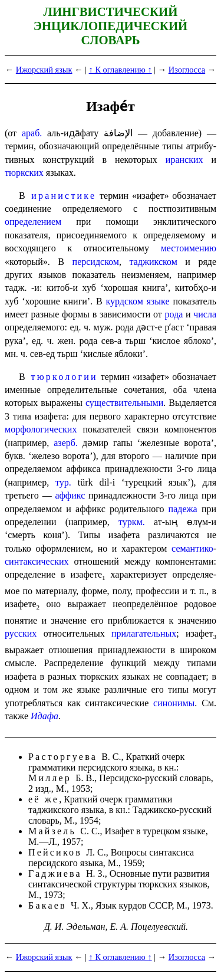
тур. (63, 482)
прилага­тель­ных (144, 633)
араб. (32, 133)
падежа (183, 509)
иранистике (64, 196)
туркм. (132, 522)
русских (21, 633)
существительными (124, 403)
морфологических (41, 429)
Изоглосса (187, 70)
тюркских (24, 173)
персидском (96, 262)
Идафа (44, 716)
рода (174, 314)
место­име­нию (189, 248)
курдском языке (137, 301)
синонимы (174, 703)
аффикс (70, 495)
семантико (192, 548)
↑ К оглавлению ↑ (121, 70)
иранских (184, 160)
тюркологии (64, 377)
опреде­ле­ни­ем (33, 222)
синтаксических (37, 561)
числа (205, 314)
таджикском (153, 262)
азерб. (66, 443)
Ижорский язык (44, 70)
